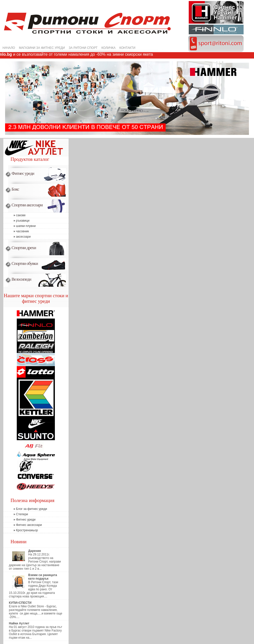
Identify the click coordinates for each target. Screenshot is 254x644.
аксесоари (17, 237)
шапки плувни (19, 226)
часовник (16, 231)
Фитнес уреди (19, 520)
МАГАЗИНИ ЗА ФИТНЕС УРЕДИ (42, 48)
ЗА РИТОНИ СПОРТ (83, 48)
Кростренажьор (21, 530)
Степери (16, 514)
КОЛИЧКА (108, 48)
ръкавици (16, 221)
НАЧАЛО (9, 48)
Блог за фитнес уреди (25, 509)
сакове (14, 215)
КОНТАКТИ (127, 48)
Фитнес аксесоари (23, 525)
